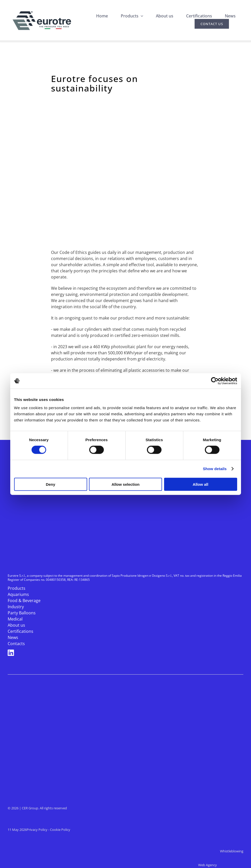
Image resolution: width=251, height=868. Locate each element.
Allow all (201, 484)
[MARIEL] (56, 767)
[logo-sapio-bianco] (52, 746)
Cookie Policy (60, 830)
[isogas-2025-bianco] (56, 725)
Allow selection (125, 484)
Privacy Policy (37, 830)
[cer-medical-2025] (56, 705)
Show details (215, 469)
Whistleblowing (232, 851)
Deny (51, 484)
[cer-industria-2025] (56, 684)
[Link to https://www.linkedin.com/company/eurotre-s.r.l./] (124, 653)
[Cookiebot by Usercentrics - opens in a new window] (215, 381)
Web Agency (221, 865)
